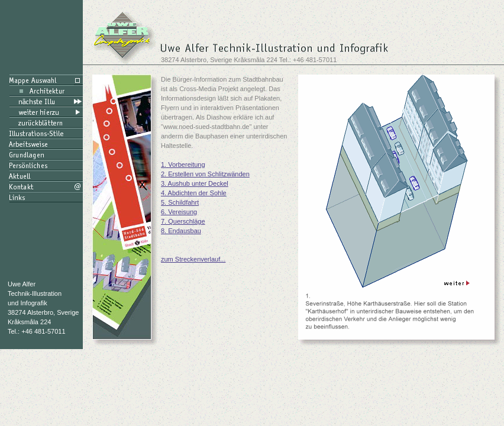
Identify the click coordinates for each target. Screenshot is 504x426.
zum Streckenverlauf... (193, 259)
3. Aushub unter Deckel (195, 183)
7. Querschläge (183, 221)
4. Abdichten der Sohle (194, 193)
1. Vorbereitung (183, 164)
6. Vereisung (179, 212)
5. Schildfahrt (180, 202)
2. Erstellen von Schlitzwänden (205, 174)
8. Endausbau (181, 231)
